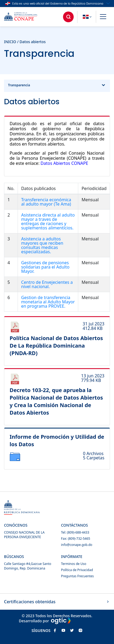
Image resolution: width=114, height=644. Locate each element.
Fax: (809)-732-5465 (76, 539)
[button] (103, 17)
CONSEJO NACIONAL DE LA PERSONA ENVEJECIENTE (24, 535)
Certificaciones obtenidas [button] (57, 602)
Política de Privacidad (77, 570)
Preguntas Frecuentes (78, 576)
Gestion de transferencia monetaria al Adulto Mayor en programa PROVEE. (48, 302)
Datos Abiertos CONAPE (64, 163)
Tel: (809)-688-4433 (75, 532)
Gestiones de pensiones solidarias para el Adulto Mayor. (45, 267)
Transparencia (57, 86)
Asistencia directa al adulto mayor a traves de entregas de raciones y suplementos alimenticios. (48, 221)
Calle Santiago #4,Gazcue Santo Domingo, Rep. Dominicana (28, 566)
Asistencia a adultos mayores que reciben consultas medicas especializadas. (42, 245)
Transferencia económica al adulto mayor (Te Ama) (46, 202)
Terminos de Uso (74, 564)
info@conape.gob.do (77, 545)
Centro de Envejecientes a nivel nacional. (47, 284)
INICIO (10, 42)
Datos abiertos (33, 42)
